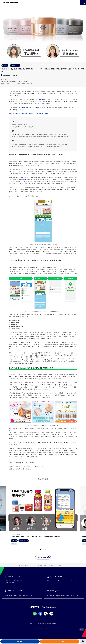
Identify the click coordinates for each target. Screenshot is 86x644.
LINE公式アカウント (27, 108)
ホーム (3, 567)
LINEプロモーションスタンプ (42, 108)
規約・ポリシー (33, 625)
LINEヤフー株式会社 (51, 625)
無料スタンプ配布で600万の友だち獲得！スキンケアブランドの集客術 (29, 114)
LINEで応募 (42, 100)
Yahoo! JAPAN (42, 625)
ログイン (83, 643)
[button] (77, 519)
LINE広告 (25, 180)
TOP (82, 632)
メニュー (83, 2)
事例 (7, 567)
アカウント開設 (60, 641)
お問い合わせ (20, 641)
